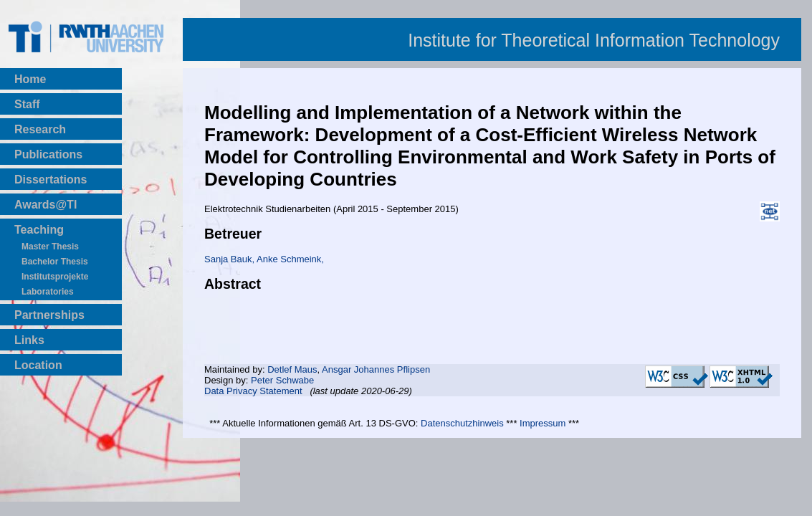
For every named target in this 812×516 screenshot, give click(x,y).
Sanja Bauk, (230, 259)
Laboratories (48, 292)
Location (38, 365)
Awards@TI (46, 205)
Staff (27, 104)
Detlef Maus (292, 369)
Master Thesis (50, 247)
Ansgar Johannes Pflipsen (376, 369)
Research (40, 129)
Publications (48, 154)
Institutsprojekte (55, 277)
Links (29, 340)
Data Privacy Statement (253, 391)
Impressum (543, 423)
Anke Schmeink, (290, 259)
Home (30, 79)
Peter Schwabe (282, 380)
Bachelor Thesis (55, 262)
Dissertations (51, 180)
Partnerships (49, 315)
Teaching (39, 230)
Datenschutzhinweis (462, 423)
